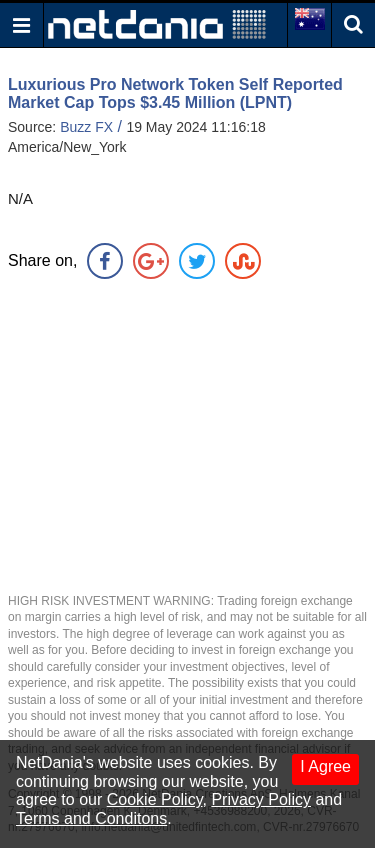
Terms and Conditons (91, 818)
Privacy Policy (261, 799)
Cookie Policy (155, 799)
